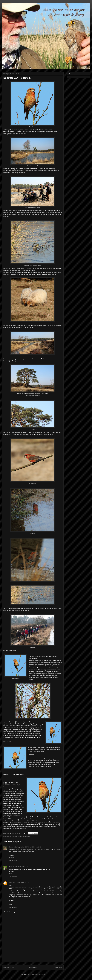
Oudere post (57, 967)
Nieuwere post (9, 967)
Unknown (12, 882)
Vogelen (28, 836)
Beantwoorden (13, 860)
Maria (10, 867)
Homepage (33, 967)
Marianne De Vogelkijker (17, 847)
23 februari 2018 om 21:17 (21, 867)
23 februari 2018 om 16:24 (33, 847)
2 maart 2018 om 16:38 (23, 882)
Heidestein (21, 836)
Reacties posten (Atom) (37, 974)
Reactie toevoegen (10, 912)
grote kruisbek (13, 836)
